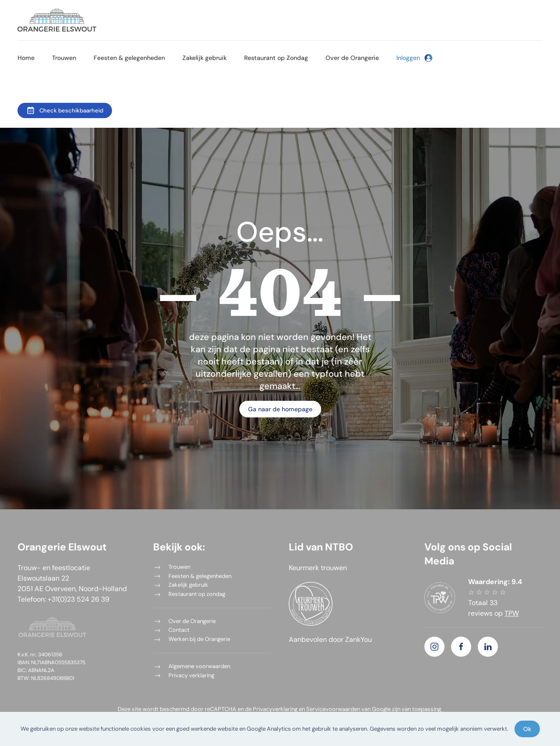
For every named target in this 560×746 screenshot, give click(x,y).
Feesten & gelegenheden (129, 58)
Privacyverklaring (275, 709)
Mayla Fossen (330, 693)
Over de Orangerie (352, 58)
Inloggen (415, 58)
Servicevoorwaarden (333, 709)
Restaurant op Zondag (276, 58)
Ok (527, 729)
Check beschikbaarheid (65, 110)
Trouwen (64, 58)
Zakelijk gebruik (205, 58)
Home (26, 58)
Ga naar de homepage (280, 409)
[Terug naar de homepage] (57, 20)
